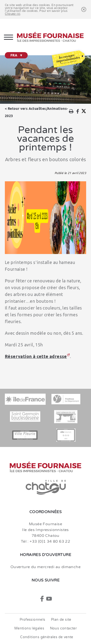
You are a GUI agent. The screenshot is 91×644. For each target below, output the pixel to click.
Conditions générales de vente (47, 637)
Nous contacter (63, 628)
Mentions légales (29, 628)
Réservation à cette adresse (36, 356)
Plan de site (61, 620)
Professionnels (33, 620)
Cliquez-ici (12, 14)
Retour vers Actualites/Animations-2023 (36, 112)
